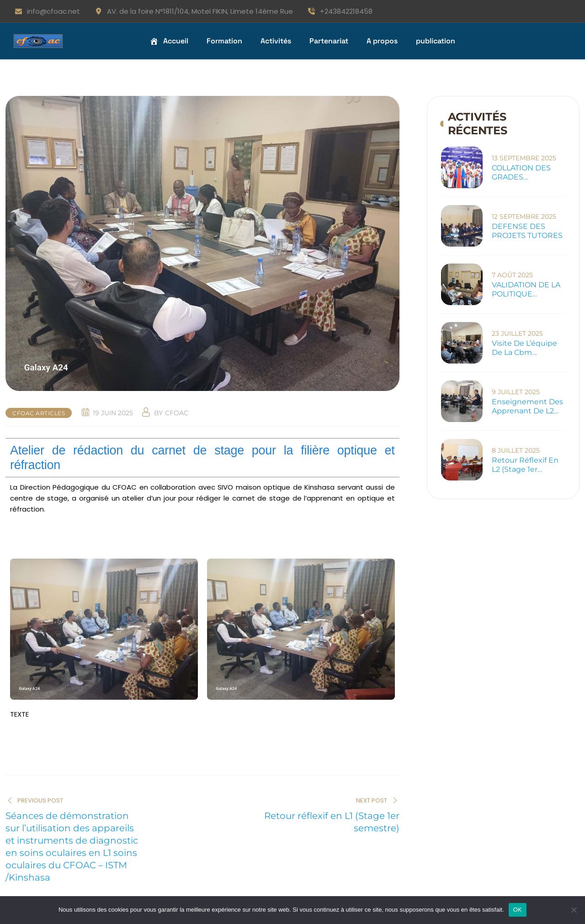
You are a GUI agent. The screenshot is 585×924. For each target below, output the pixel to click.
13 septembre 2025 (524, 158)
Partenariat (329, 41)
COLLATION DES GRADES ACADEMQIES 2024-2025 (529, 173)
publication (436, 41)
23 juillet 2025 (517, 333)
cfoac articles (39, 413)
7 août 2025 (512, 275)
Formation (224, 41)
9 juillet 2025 (516, 392)
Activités (276, 41)
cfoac (177, 413)
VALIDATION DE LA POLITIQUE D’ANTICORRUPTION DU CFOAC (529, 290)
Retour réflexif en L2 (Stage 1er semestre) (525, 465)
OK (518, 910)
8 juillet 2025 (516, 450)
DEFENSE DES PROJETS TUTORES (527, 231)
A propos (382, 41)
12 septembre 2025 (524, 216)
